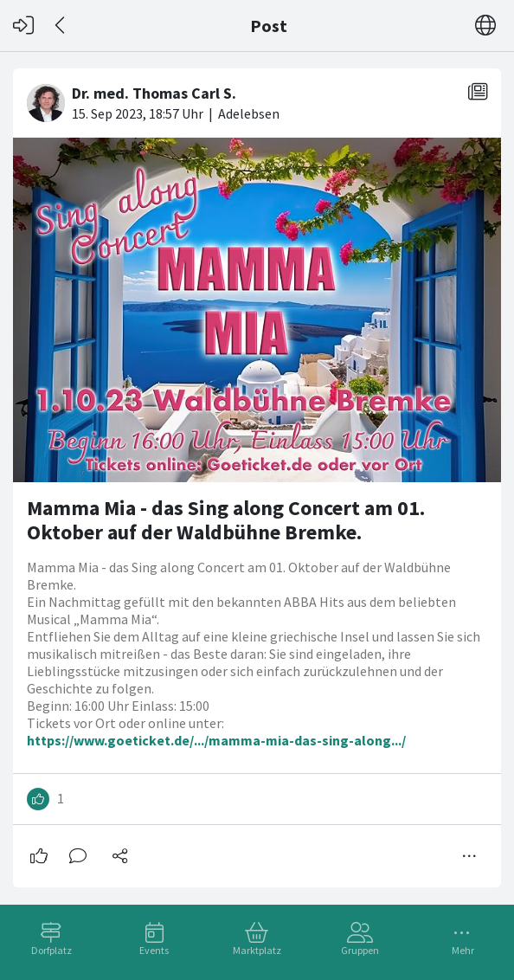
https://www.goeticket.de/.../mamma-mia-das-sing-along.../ (216, 740)
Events (154, 950)
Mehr (463, 950)
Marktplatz (257, 950)
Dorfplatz (51, 950)
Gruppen (360, 950)
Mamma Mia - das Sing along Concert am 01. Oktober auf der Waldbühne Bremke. (226, 520)
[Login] (23, 26)
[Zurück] (61, 26)
